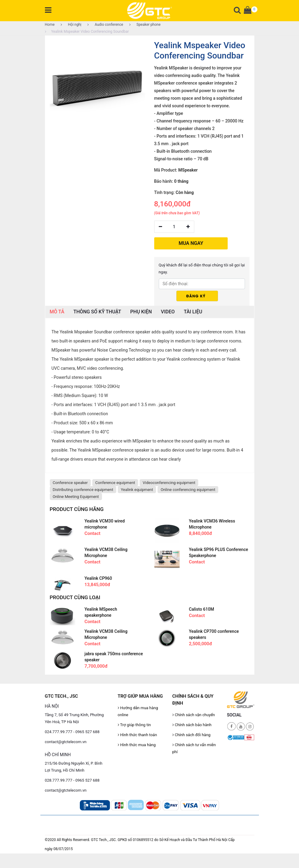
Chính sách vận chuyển (194, 715)
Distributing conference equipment (83, 490)
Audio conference (105, 25)
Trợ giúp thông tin (134, 725)
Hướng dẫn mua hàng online (138, 711)
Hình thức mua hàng (137, 745)
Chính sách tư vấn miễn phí (194, 748)
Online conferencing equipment (188, 490)
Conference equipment (115, 483)
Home (50, 25)
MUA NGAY (191, 243)
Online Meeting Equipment (76, 497)
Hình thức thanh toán (138, 735)
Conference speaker (70, 483)
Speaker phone (145, 25)
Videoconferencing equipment (169, 483)
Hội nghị (71, 25)
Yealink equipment (137, 490)
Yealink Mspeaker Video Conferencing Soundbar (87, 32)
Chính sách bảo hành (192, 725)
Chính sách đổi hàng (192, 735)
